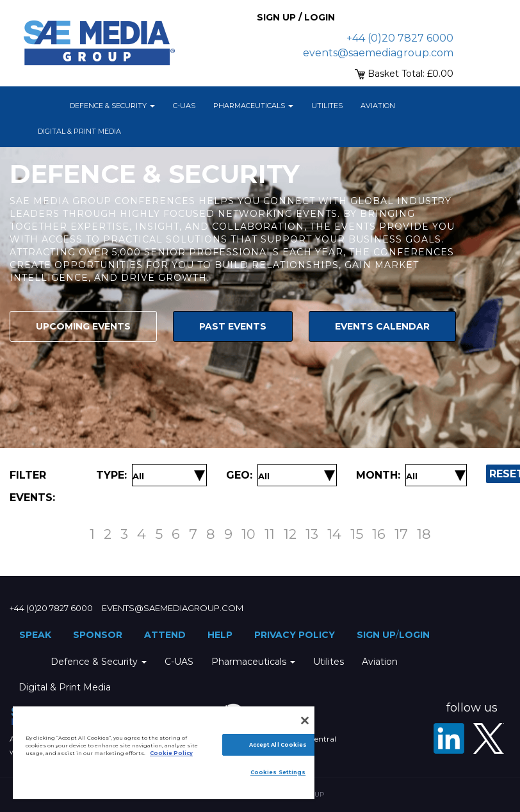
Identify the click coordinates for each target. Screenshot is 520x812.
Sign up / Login (296, 17)
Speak (35, 635)
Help (220, 635)
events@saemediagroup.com (378, 53)
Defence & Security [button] (112, 106)
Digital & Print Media (79, 131)
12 (290, 534)
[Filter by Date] (412, 476)
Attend (165, 635)
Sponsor (98, 635)
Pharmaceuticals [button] (253, 106)
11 (270, 534)
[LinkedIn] (449, 738)
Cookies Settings (278, 772)
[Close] (305, 720)
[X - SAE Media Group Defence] (489, 738)
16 (379, 534)
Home (45, 106)
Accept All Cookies (278, 745)
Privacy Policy (295, 635)
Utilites (327, 106)
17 (401, 534)
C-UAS (184, 106)
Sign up (376, 635)
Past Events (233, 326)
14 (334, 534)
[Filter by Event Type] (138, 476)
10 (248, 534)
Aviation (378, 106)
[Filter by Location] (264, 476)
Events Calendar (382, 326)
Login (414, 635)
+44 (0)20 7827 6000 (400, 38)
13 (312, 534)
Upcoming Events (83, 326)
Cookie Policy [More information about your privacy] (171, 753)
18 (424, 534)
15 (357, 534)
